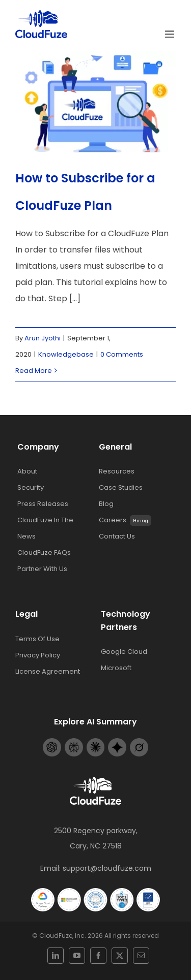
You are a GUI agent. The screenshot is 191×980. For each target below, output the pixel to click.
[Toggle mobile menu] (170, 34)
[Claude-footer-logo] (96, 742)
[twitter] (120, 956)
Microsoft (116, 668)
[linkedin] (56, 956)
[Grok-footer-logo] (139, 742)
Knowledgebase (66, 354)
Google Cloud (124, 652)
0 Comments (122, 354)
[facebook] (98, 956)
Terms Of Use (37, 639)
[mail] (141, 956)
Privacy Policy (38, 655)
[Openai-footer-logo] (52, 742)
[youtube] (77, 956)
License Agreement (48, 671)
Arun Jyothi (43, 338)
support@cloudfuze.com (107, 868)
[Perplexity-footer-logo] (74, 742)
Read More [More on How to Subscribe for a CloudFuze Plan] (34, 371)
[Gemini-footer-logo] (117, 742)
